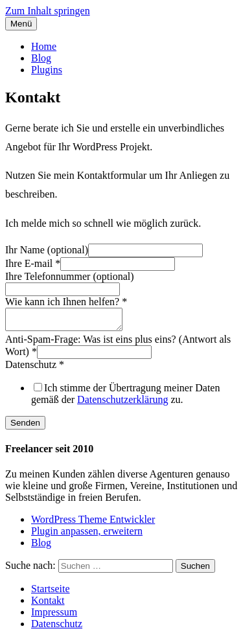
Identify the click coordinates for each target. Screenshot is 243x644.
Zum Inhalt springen (48, 11)
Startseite (51, 592)
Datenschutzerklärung (122, 403)
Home (44, 46)
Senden (25, 427)
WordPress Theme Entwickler (93, 523)
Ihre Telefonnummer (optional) (70, 276)
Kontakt (48, 604)
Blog (41, 58)
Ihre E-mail (33, 263)
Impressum (54, 616)
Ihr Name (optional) (47, 250)
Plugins (47, 70)
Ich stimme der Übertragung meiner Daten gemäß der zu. (125, 397)
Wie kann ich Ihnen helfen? (66, 302)
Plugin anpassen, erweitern (87, 535)
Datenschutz (35, 368)
